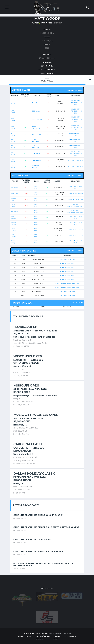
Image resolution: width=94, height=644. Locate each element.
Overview (47, 80)
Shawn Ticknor (13, 224)
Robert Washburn (36, 127)
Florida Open (26, 327)
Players (35, 23)
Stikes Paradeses (36, 140)
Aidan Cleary (13, 242)
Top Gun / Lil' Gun (43, 636)
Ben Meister (37, 134)
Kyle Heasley (14, 218)
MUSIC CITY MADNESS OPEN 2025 (76, 103)
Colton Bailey (13, 205)
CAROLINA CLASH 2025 (76, 134)
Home (20, 636)
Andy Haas (15, 193)
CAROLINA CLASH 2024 (75, 224)
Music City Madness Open (36, 415)
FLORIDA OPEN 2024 (76, 161)
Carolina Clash (28, 444)
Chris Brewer (37, 161)
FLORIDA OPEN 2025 (75, 193)
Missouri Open (26, 386)
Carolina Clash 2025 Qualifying (32, 539)
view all (49, 66)
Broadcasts (41, 639)
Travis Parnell (37, 119)
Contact (54, 639)
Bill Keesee (15, 212)
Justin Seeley (13, 230)
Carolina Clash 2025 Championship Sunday (38, 515)
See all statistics (75, 90)
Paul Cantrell (14, 236)
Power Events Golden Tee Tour (35, 633)
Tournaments (70, 636)
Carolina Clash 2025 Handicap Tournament (39, 552)
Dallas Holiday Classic (34, 474)
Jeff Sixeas (14, 187)
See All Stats (77, 303)
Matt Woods (46, 23)
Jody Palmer (37, 154)
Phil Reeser (36, 111)
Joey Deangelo (36, 146)
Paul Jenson (37, 103)
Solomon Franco (35, 167)
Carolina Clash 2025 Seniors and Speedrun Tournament (47, 527)
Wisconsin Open (28, 356)
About (29, 636)
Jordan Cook (13, 199)
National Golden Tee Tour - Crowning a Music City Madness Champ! (43, 565)
